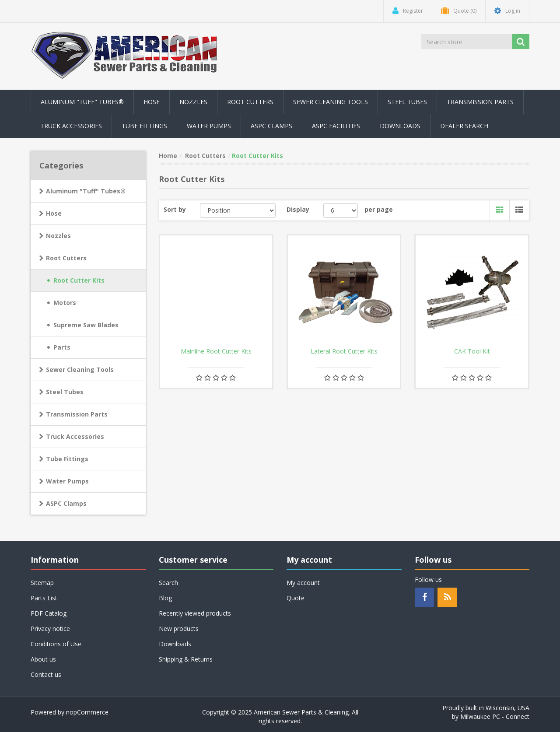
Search (168, 583)
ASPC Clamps (66, 503)
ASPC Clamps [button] (271, 126)
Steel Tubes (65, 392)
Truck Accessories (75, 436)
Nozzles (58, 236)
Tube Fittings (67, 459)
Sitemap (42, 583)
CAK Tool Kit (472, 351)
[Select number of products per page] (341, 210)
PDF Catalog (49, 613)
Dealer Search (464, 126)
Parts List (44, 598)
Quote (296, 598)
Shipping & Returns (186, 659)
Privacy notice (50, 629)
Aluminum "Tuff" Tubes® (86, 191)
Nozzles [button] (193, 102)
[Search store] (467, 42)
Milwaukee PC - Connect (495, 716)
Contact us (46, 674)
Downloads (400, 126)
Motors (65, 303)
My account (303, 583)
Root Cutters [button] (250, 102)
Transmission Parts (77, 414)
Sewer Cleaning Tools (80, 370)
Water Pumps (67, 481)
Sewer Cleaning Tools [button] (331, 102)
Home (168, 156)
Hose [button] (152, 102)
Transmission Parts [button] (480, 102)
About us (43, 659)
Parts (62, 347)
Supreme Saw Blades (86, 325)
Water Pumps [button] (209, 126)
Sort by (175, 209)
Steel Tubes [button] (407, 102)
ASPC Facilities (336, 126)
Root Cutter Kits (79, 280)
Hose (54, 213)
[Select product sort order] (238, 210)
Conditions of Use (56, 644)
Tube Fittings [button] (144, 126)
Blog (165, 598)
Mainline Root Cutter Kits (216, 351)
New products (179, 629)
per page (379, 209)
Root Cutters (66, 258)
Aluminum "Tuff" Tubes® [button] (82, 102)
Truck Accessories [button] (71, 126)
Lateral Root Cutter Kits (344, 351)
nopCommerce (87, 712)
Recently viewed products (195, 613)
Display (298, 209)
